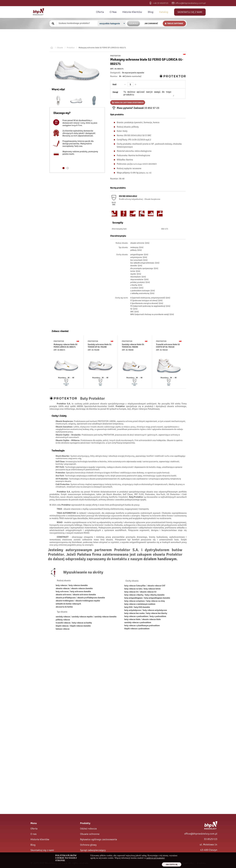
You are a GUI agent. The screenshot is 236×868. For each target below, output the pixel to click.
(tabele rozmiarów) (133, 76)
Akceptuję (172, 864)
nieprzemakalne (139, 280)
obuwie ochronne (140, 243)
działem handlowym (160, 559)
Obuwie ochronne (90, 834)
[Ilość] (130, 84)
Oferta (100, 12)
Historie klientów (40, 839)
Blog (151, 12)
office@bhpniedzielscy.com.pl (201, 834)
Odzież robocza (88, 829)
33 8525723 (211, 839)
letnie (135, 271)
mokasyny (137, 247)
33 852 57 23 (151, 108)
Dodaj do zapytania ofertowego (129, 103)
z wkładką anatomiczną (142, 293)
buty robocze (61, 585)
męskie (136, 274)
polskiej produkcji (140, 282)
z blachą (136, 285)
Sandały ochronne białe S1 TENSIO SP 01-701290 (100, 346)
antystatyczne (139, 257)
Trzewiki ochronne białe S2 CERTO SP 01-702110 (168, 346)
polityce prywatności (156, 858)
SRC (134, 312)
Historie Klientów (132, 12)
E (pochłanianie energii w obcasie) (147, 303)
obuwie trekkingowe (65, 601)
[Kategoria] (112, 23)
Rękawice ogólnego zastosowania (99, 839)
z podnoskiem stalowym (143, 291)
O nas (113, 12)
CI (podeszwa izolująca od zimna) (146, 301)
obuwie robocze (63, 588)
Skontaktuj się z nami (190, 12)
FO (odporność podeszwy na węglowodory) (150, 306)
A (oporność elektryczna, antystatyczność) (150, 298)
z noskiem (137, 288)
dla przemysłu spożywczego (144, 268)
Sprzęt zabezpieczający (93, 850)
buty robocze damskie (78, 585)
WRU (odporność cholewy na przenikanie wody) (152, 314)
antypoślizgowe (139, 255)
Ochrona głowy (88, 845)
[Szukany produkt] (77, 23)
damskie (136, 266)
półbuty (136, 250)
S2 (134, 309)
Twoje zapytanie (175, 24)
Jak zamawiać (151, 24)
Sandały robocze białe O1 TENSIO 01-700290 (133, 346)
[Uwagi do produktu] (149, 93)
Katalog (164, 12)
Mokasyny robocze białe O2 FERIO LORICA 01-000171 (65, 346)
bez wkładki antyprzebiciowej (145, 263)
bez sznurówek (139, 260)
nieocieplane (138, 277)
